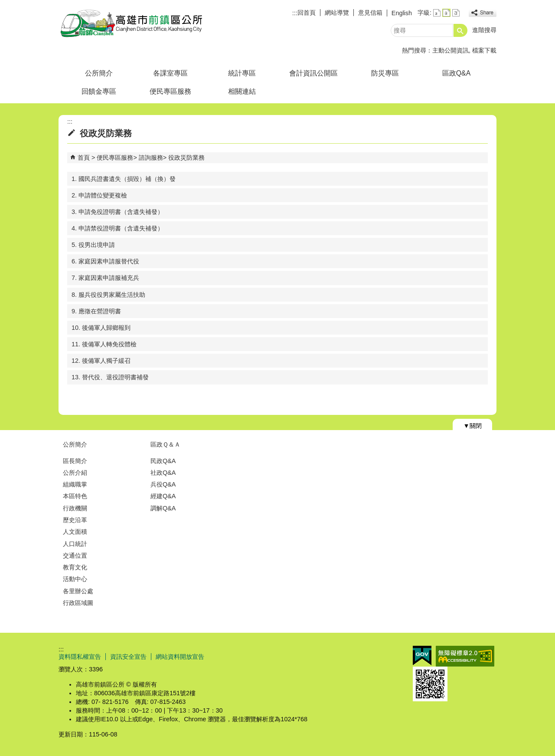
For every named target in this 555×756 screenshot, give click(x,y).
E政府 (422, 656)
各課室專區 (170, 73)
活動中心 (75, 579)
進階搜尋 (484, 30)
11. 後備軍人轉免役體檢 (104, 344)
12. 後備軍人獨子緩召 (101, 361)
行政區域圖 (78, 603)
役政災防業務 (186, 158)
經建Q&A (163, 496)
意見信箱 (370, 13)
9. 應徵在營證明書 (96, 311)
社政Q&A (163, 473)
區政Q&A (456, 73)
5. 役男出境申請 (93, 245)
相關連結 (242, 91)
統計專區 (242, 73)
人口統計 (75, 544)
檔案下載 (484, 50)
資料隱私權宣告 (80, 657)
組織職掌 (75, 484)
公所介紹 (75, 473)
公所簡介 (99, 73)
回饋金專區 (99, 91)
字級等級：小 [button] (437, 13)
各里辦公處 (78, 591)
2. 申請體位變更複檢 (99, 195)
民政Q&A (163, 461)
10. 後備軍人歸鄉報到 (101, 328)
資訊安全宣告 (128, 657)
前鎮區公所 (132, 23)
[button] (460, 30)
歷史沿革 (75, 520)
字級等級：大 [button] (456, 13)
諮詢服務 (151, 158)
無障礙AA (465, 656)
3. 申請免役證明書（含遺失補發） (118, 212)
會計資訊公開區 (313, 73)
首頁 (84, 158)
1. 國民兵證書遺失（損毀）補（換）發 (124, 179)
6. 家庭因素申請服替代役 (105, 261)
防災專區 (385, 73)
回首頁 (307, 13)
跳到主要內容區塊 (5, 5)
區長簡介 (75, 461)
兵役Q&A (163, 484)
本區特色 (75, 496)
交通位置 (75, 555)
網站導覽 (337, 13)
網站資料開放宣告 (180, 657)
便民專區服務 (170, 91)
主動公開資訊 (451, 50)
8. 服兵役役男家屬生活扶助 (108, 295)
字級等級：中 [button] (446, 13)
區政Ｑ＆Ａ (165, 444)
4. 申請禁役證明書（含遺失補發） (118, 228)
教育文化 (75, 567)
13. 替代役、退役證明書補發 (110, 377)
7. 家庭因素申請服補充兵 (105, 278)
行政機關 (75, 508)
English (402, 13)
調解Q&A (163, 508)
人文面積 (75, 532)
